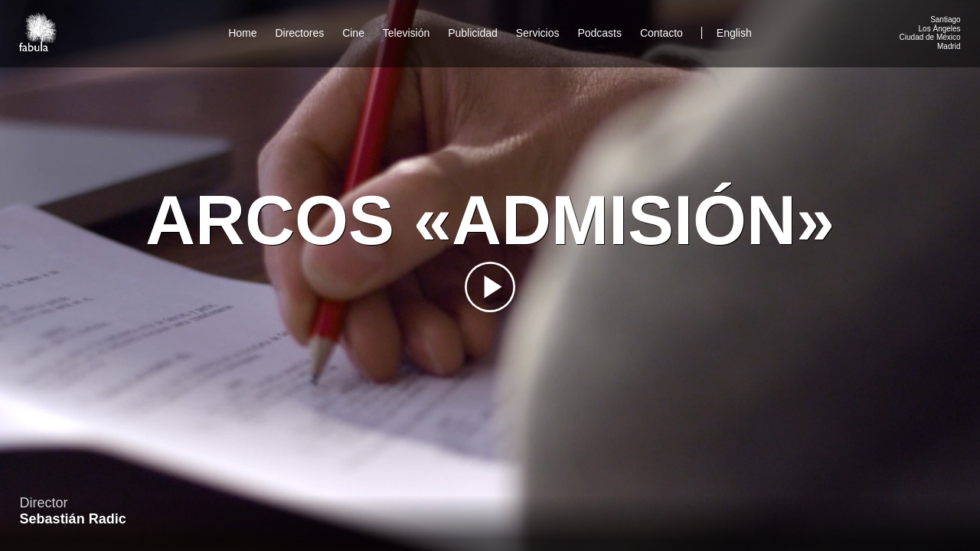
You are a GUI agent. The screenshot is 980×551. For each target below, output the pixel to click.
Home (242, 33)
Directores (299, 33)
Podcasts (599, 33)
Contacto (661, 33)
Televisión (406, 33)
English (734, 33)
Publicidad (473, 33)
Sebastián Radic (73, 519)
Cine (353, 33)
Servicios (538, 33)
